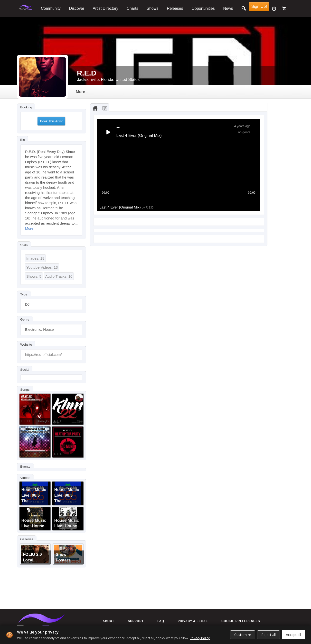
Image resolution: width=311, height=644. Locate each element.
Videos (25, 478)
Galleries (27, 539)
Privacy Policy (200, 638)
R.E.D (26, 421)
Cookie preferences (241, 621)
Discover (77, 8)
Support (136, 621)
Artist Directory (106, 8)
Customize (243, 635)
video (138, 92)
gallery (165, 92)
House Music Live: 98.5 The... (34, 495)
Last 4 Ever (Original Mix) (127, 207)
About (109, 621)
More (29, 228)
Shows (152, 8)
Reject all (269, 635)
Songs (25, 390)
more (220, 92)
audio (113, 92)
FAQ (161, 621)
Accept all (293, 635)
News (228, 8)
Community (51, 8)
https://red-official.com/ (43, 355)
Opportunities (203, 8)
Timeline (85, 92)
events (193, 92)
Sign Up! (259, 6)
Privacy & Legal (193, 621)
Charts (132, 8)
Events (25, 466)
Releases (175, 8)
